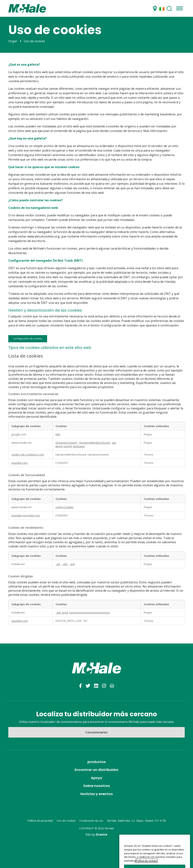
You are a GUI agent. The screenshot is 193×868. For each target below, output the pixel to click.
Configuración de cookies (28, 339)
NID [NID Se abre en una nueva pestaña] (58, 434)
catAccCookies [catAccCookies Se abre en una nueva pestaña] (64, 507)
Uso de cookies (66, 821)
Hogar (13, 41)
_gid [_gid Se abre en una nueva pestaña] (65, 564)
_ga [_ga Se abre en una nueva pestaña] (58, 564)
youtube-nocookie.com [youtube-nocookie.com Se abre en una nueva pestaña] (26, 515)
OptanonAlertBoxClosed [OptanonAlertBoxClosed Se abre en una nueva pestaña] (95, 443)
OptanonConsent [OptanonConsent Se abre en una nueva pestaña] (67, 443)
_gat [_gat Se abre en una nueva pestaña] (72, 564)
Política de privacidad (40, 821)
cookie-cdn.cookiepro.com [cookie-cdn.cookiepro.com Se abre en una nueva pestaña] (28, 455)
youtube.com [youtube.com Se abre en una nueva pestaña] (20, 463)
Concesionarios (96, 732)
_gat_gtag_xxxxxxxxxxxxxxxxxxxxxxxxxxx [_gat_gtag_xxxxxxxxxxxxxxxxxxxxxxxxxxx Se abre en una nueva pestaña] (83, 613)
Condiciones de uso (91, 821)
